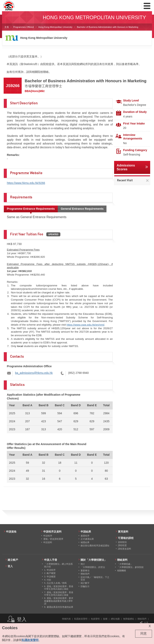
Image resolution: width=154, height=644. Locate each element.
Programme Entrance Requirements (31, 209)
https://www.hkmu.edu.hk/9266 (26, 183)
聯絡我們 (142, 619)
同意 (144, 633)
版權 (105, 619)
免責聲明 (95, 619)
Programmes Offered (24, 27)
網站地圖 (115, 619)
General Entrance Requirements (82, 209)
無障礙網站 (129, 619)
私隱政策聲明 (81, 619)
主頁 (7, 27)
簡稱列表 (66, 619)
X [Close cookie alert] (150, 626)
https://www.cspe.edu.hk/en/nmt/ (86, 325)
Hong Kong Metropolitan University (55, 27)
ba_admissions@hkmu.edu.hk (34, 373)
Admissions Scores (126, 167)
